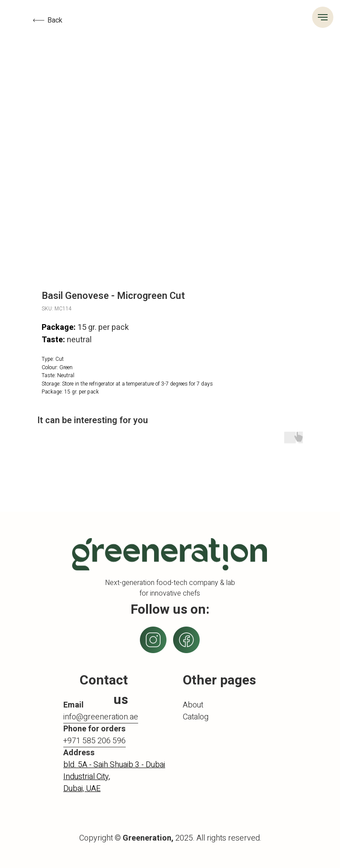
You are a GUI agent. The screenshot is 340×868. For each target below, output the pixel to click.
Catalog (196, 717)
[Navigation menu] (323, 17)
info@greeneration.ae (101, 717)
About (193, 705)
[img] (186, 640)
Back (55, 20)
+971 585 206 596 (95, 741)
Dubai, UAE (82, 789)
